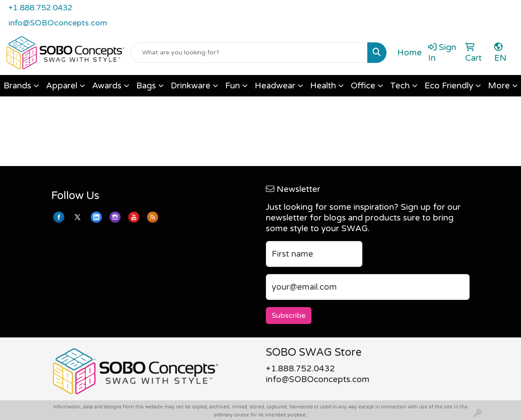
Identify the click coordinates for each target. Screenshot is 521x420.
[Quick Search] (249, 53)
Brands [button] (17, 86)
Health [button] (323, 86)
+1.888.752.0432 (40, 8)
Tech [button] (400, 86)
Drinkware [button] (191, 86)
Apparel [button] (62, 86)
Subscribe (289, 316)
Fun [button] (233, 86)
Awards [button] (107, 86)
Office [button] (363, 86)
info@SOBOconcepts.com (58, 23)
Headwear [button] (275, 86)
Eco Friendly (449, 86)
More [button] (499, 86)
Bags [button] (146, 86)
